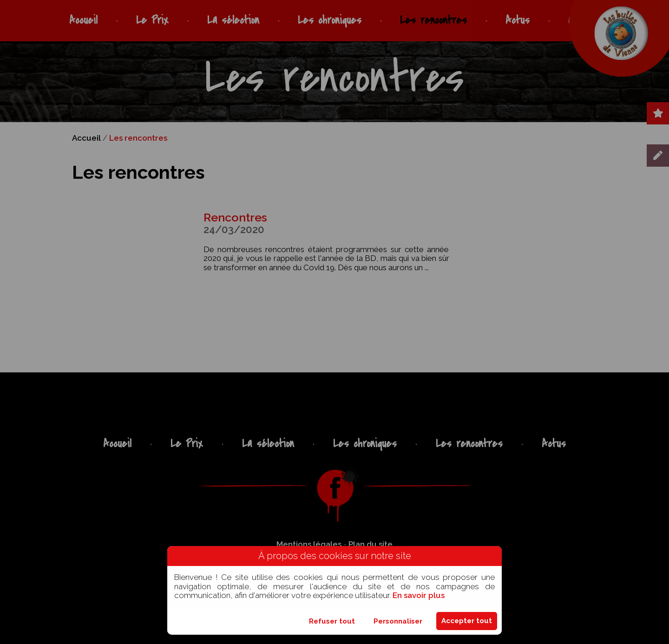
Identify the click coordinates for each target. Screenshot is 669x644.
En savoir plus (419, 595)
